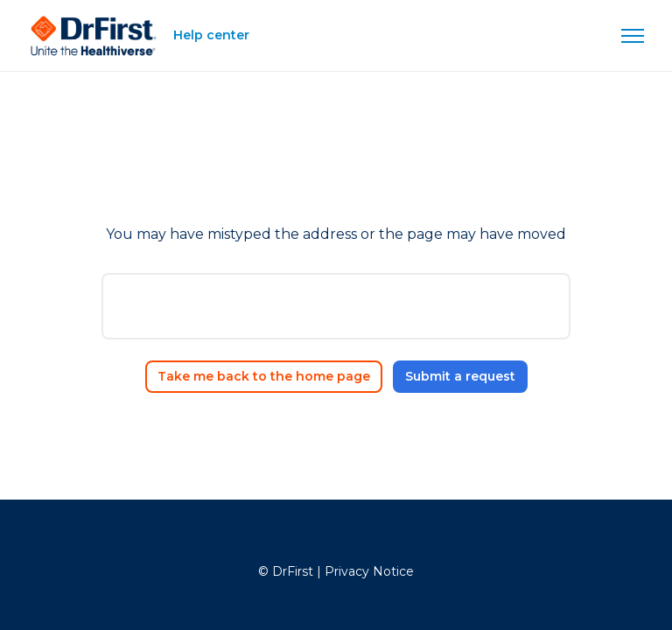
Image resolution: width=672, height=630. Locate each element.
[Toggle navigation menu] (633, 36)
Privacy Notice (369, 571)
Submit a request (460, 376)
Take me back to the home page (264, 376)
